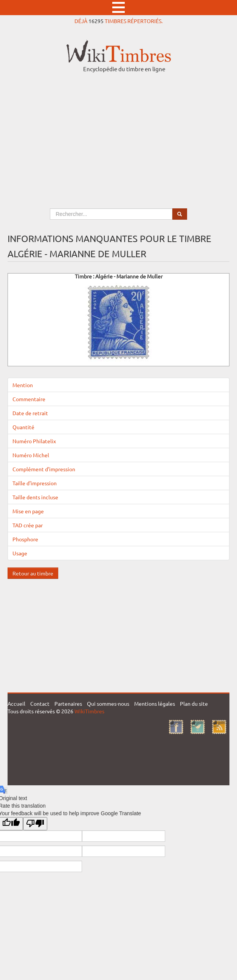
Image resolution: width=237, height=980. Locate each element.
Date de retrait (30, 413)
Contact (40, 703)
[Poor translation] (35, 824)
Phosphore (25, 539)
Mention (23, 385)
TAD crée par (28, 525)
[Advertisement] (118, 133)
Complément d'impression (44, 469)
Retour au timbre (33, 573)
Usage (20, 553)
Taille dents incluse (35, 497)
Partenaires (68, 703)
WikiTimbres (89, 711)
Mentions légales (155, 703)
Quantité (23, 427)
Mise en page (28, 511)
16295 (96, 21)
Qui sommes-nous (108, 703)
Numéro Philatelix (34, 441)
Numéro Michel (31, 455)
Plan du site (194, 703)
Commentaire (29, 399)
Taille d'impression (35, 483)
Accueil (16, 703)
